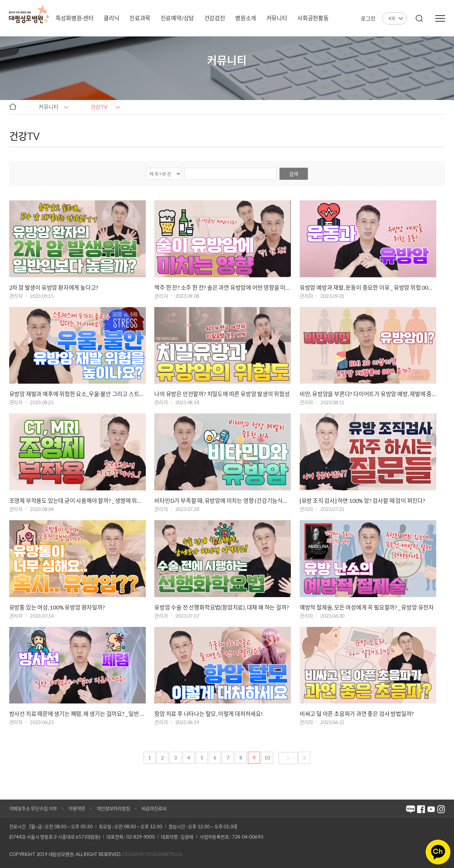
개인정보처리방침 (113, 808)
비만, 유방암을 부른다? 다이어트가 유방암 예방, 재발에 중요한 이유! (368, 394)
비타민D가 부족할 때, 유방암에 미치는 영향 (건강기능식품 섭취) (223, 500)
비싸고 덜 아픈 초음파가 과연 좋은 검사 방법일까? (357, 714)
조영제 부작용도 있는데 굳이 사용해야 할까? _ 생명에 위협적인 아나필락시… (77, 500)
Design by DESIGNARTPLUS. (153, 854)
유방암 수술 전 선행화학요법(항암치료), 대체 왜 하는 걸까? (222, 607)
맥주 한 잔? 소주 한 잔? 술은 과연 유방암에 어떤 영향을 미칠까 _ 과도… (223, 287)
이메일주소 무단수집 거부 (33, 808)
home (16, 106)
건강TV (99, 107)
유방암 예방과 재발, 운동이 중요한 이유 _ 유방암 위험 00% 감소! (368, 287)
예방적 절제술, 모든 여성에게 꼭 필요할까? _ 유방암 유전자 (367, 607)
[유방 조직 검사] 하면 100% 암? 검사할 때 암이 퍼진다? (362, 500)
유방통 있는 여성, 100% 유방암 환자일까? (57, 607)
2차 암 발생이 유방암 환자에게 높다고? (54, 287)
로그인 (368, 18)
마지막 (304, 758)
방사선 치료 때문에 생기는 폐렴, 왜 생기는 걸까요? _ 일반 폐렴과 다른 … (77, 714)
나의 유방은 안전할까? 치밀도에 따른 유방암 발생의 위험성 (222, 394)
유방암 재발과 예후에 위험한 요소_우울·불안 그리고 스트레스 (77, 394)
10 (267, 758)
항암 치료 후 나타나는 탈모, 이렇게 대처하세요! (209, 714)
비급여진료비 (154, 808)
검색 (294, 174)
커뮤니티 (49, 107)
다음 (288, 758)
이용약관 (77, 808)
